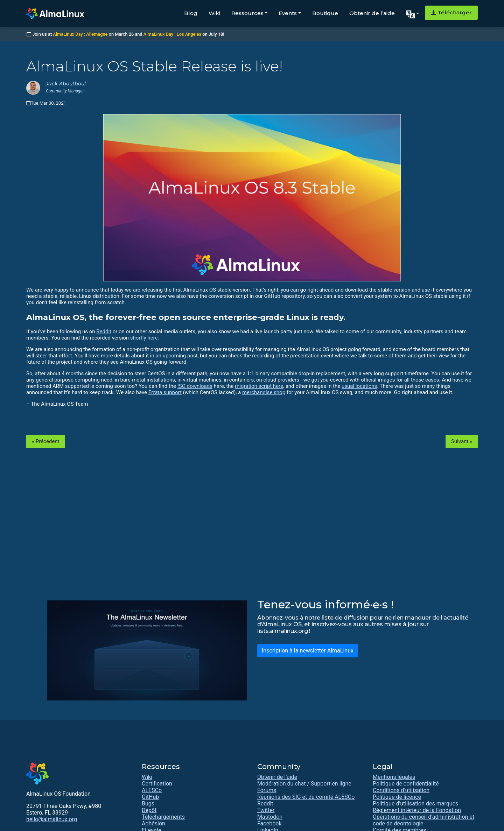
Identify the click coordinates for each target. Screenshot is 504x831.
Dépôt (149, 810)
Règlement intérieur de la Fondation (417, 810)
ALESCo (152, 790)
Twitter (266, 810)
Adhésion (153, 823)
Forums (267, 790)
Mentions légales (394, 777)
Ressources (247, 13)
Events (288, 13)
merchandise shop (264, 392)
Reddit (104, 331)
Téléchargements (163, 817)
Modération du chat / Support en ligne (304, 784)
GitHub (150, 797)
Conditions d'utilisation (401, 790)
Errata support (165, 392)
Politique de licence (397, 797)
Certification (157, 784)
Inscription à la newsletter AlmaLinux (308, 651)
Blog (191, 13)
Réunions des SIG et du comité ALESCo (306, 797)
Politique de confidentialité (406, 784)
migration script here (259, 386)
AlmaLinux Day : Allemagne (80, 34)
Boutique (325, 13)
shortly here (144, 338)
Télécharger (451, 12)
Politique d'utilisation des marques (415, 804)
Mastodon (270, 817)
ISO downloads (195, 386)
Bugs (148, 804)
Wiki (214, 13)
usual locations (359, 386)
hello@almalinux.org (52, 819)
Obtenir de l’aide (372, 13)
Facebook (269, 823)
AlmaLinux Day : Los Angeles (172, 34)
